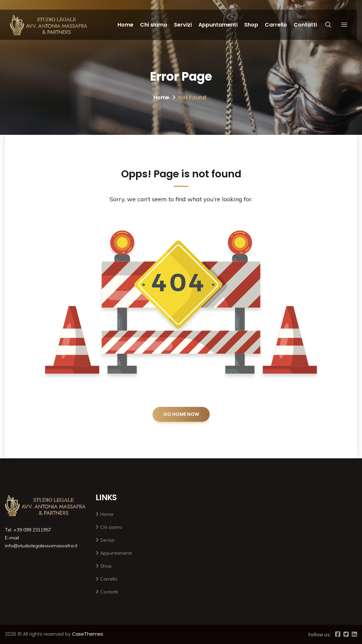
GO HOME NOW (181, 414)
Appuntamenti (218, 25)
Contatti (305, 25)
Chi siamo (154, 25)
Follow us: (320, 635)
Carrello (276, 25)
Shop (251, 25)
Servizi (183, 25)
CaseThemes (88, 634)
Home (125, 25)
